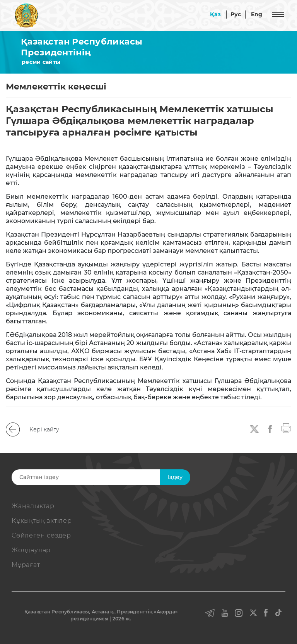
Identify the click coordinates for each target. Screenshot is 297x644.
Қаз (215, 14)
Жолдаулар (31, 550)
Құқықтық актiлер (42, 521)
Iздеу (175, 477)
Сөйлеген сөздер (41, 535)
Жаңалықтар (33, 506)
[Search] (97, 477)
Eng (257, 14)
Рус (236, 14)
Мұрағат (26, 565)
